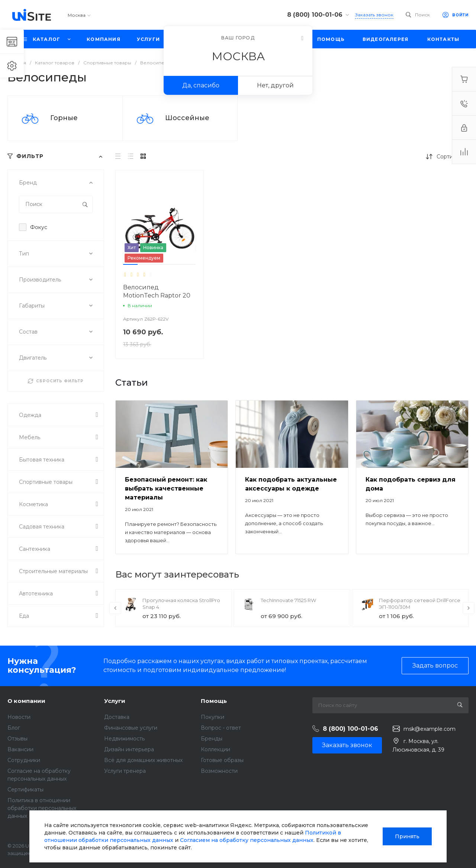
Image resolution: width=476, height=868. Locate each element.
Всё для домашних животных (143, 760)
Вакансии (20, 749)
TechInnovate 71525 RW (288, 600)
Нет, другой (275, 85)
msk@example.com (430, 729)
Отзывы (17, 739)
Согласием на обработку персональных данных (247, 840)
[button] (130, 264)
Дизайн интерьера (129, 749)
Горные (64, 118)
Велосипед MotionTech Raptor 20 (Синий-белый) (157, 295)
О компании (26, 701)
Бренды (212, 739)
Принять (407, 836)
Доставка (117, 717)
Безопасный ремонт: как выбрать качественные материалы (166, 488)
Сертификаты (25, 790)
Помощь (214, 701)
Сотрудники (24, 760)
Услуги (115, 701)
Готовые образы (222, 760)
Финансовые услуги (131, 728)
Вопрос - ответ (221, 728)
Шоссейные (187, 118)
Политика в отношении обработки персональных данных (42, 808)
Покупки (213, 717)
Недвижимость (124, 739)
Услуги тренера (125, 771)
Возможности (219, 771)
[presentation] (115, 608)
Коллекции (216, 749)
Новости (19, 717)
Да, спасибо (201, 85)
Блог (14, 728)
